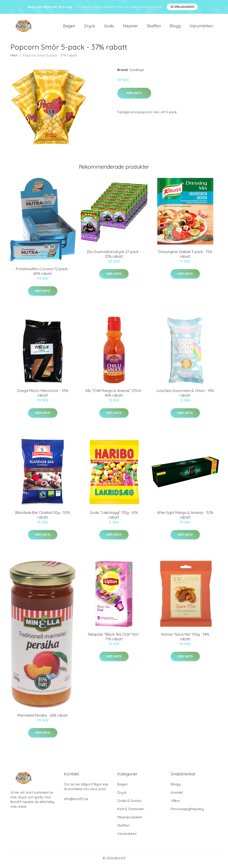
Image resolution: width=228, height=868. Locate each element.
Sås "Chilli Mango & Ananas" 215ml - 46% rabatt (114, 395)
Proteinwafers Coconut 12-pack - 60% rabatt (43, 273)
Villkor (176, 803)
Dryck (90, 27)
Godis (109, 27)
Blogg (175, 27)
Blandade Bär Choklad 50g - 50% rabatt (43, 517)
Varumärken (201, 27)
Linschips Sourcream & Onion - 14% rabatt (185, 395)
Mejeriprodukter (130, 819)
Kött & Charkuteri (131, 811)
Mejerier (130, 27)
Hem (14, 58)
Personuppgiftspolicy (187, 811)
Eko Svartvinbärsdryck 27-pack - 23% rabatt (114, 256)
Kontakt (177, 795)
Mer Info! (134, 95)
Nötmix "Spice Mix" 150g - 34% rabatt (185, 639)
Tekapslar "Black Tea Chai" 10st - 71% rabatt (114, 639)
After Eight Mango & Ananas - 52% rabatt (185, 517)
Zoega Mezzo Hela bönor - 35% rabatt (43, 395)
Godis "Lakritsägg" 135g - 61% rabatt (114, 517)
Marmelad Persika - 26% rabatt (43, 718)
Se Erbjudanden (182, 7)
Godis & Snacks (129, 803)
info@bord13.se (76, 801)
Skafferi (154, 27)
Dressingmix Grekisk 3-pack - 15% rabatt (185, 256)
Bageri (69, 27)
